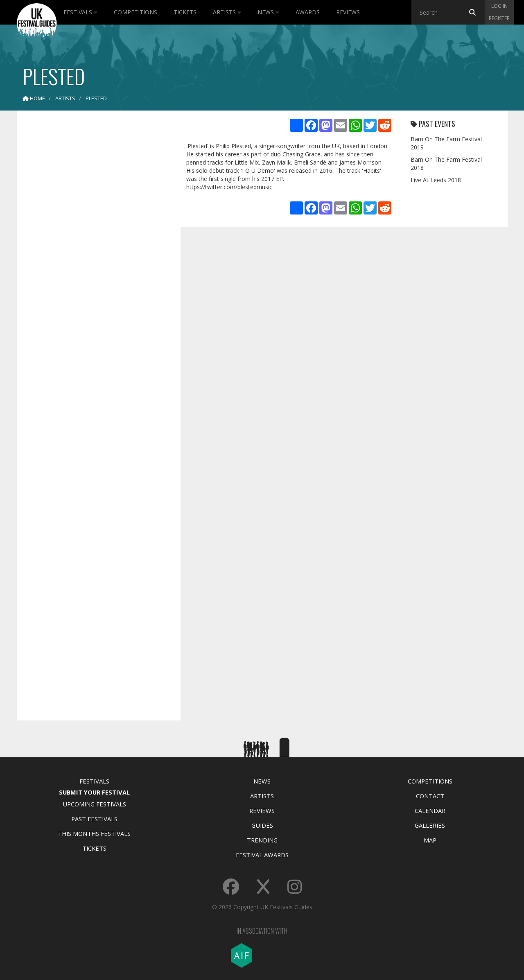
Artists (227, 12)
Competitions (136, 12)
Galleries (430, 825)
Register (499, 18)
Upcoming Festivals (94, 804)
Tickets (185, 12)
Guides (262, 825)
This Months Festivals (94, 833)
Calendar (430, 811)
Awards (308, 12)
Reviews (348, 12)
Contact (430, 796)
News (268, 12)
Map (430, 840)
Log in (499, 6)
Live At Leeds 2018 (436, 180)
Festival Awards (262, 855)
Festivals (80, 12)
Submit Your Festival (94, 792)
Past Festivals (94, 819)
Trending (262, 840)
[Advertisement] (93, 246)
